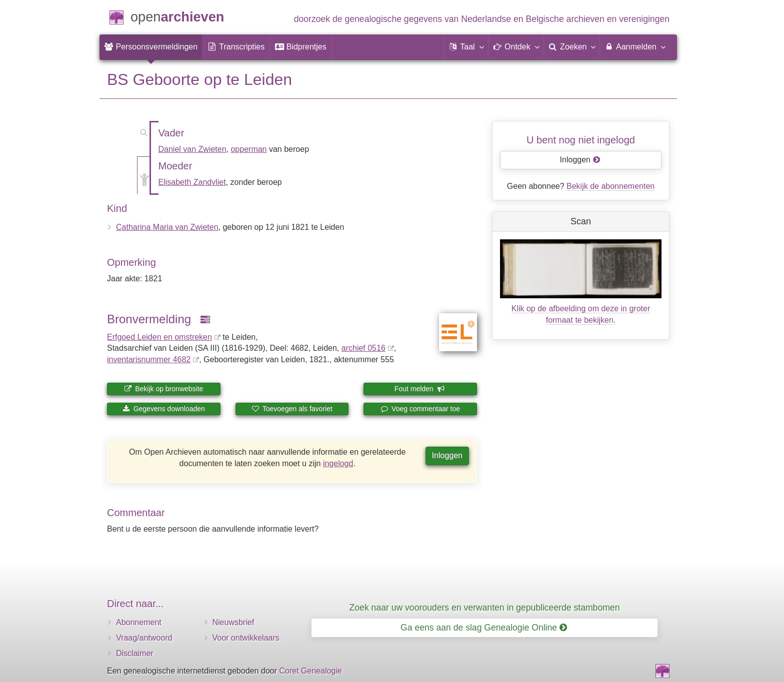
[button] (466, 47)
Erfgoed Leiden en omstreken (159, 337)
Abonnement (139, 622)
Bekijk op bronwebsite (163, 389)
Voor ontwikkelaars (246, 638)
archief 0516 (363, 348)
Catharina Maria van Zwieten (167, 227)
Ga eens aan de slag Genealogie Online (484, 628)
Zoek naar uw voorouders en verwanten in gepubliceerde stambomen (485, 608)
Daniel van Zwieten (192, 149)
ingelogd (338, 463)
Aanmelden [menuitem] (635, 46)
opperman (248, 149)
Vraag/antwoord (144, 638)
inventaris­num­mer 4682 (149, 359)
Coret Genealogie (310, 671)
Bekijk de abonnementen (610, 186)
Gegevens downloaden (164, 409)
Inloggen (447, 455)
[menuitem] (151, 47)
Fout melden (420, 389)
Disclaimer (135, 653)
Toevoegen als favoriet (292, 409)
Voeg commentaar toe (420, 409)
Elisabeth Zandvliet (192, 182)
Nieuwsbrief (233, 622)
